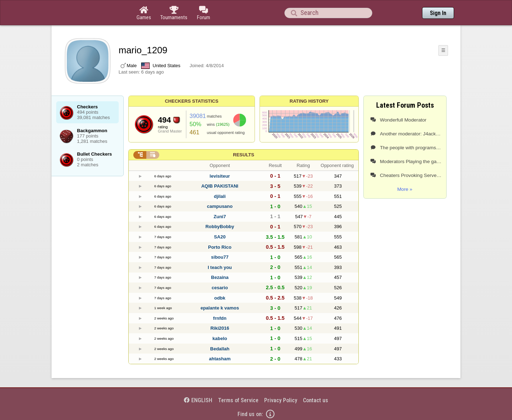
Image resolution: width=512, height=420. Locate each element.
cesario (220, 288)
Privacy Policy (281, 400)
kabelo (220, 338)
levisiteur (220, 176)
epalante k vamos (220, 308)
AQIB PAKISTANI (220, 186)
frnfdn (220, 318)
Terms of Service (238, 400)
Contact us (316, 400)
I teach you (220, 267)
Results (244, 155)
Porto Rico (220, 247)
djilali (220, 196)
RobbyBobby (220, 227)
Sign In (438, 13)
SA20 (220, 237)
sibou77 (220, 257)
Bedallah (220, 349)
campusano (220, 206)
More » (405, 189)
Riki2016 (220, 328)
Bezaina (220, 277)
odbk (220, 298)
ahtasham (220, 359)
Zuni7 (220, 217)
